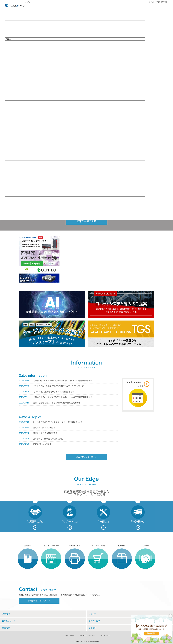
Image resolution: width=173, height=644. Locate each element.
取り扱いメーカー (18, 148)
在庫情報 (14, 165)
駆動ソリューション (75, 84)
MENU (166, 5)
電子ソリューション (75, 106)
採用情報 (14, 173)
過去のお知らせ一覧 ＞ (86, 457)
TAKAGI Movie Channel (16, 25)
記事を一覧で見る (86, 221)
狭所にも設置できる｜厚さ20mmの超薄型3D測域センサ (57, 403)
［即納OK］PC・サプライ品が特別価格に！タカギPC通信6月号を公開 (63, 381)
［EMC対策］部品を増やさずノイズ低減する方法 (54, 392)
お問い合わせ (12, 181)
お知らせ (10, 33)
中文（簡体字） (162, 2)
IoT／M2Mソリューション (75, 63)
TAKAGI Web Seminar (16, 16)
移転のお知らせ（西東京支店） (46, 433)
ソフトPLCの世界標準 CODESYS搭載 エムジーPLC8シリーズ (58, 386)
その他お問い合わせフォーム (75, 213)
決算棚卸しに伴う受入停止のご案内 (48, 439)
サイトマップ (105, 636)
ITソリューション (75, 73)
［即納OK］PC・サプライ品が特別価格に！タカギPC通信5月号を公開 (63, 397)
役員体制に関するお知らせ (44, 428)
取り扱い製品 (17, 156)
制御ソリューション (75, 95)
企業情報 (14, 45)
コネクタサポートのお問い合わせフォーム (75, 202)
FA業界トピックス (75, 117)
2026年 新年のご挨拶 (42, 444)
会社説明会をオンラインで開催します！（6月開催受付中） (58, 422)
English (151, 2)
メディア (17, 53)
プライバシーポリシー (87, 636)
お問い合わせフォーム (75, 191)
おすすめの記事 (31, 8)
